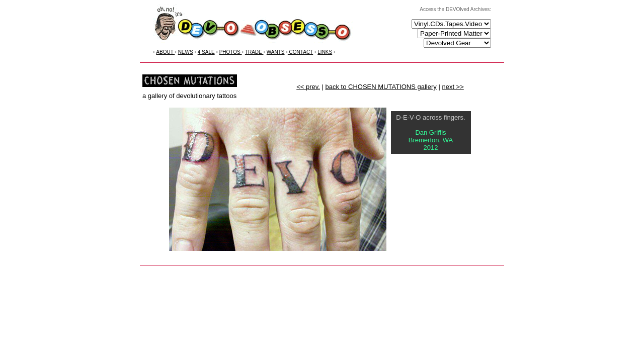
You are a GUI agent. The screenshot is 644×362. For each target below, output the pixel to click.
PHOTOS (231, 52)
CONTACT (300, 52)
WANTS (276, 52)
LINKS (325, 52)
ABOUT (165, 52)
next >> (453, 87)
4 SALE (206, 52)
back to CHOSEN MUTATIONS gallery (381, 87)
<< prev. (308, 87)
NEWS (186, 52)
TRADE (254, 52)
